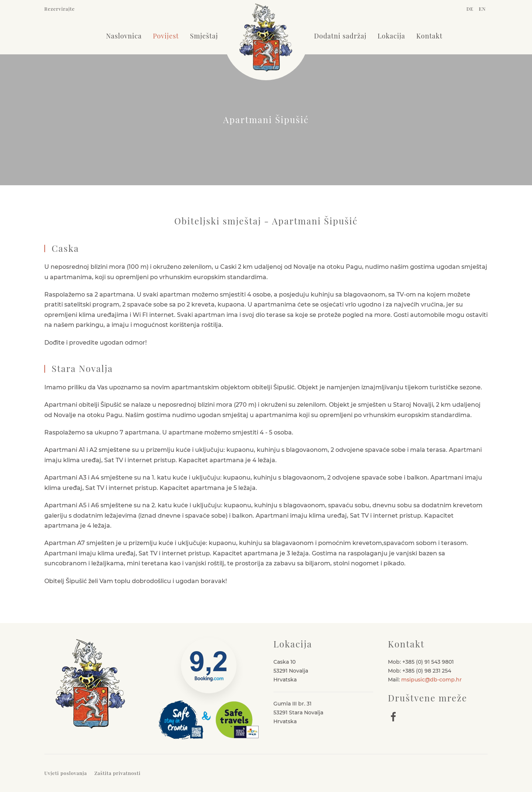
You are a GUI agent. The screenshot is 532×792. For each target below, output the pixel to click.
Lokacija (391, 36)
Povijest (166, 36)
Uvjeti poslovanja (66, 773)
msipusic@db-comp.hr (432, 680)
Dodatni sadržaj (340, 36)
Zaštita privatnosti (117, 773)
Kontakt (429, 36)
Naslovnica (124, 36)
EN (482, 9)
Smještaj (204, 36)
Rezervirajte (60, 9)
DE (470, 9)
